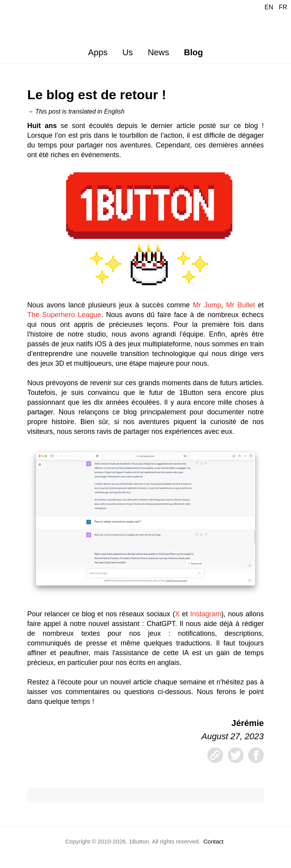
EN (269, 7)
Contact (214, 841)
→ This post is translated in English (76, 111)
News (159, 52)
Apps (98, 52)
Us (128, 52)
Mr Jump (207, 305)
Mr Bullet (240, 305)
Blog (194, 52)
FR (283, 7)
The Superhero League (64, 315)
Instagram (206, 614)
